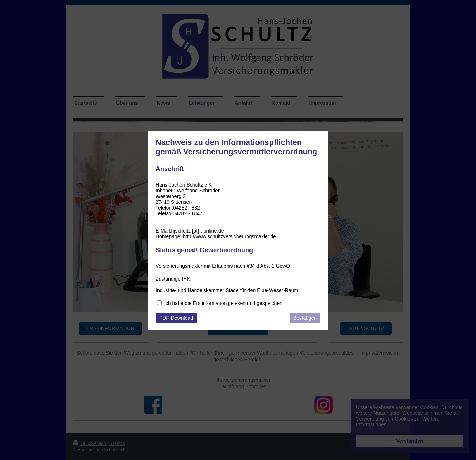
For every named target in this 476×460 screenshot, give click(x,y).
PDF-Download (176, 318)
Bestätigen (305, 318)
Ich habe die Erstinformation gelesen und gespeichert (223, 303)
